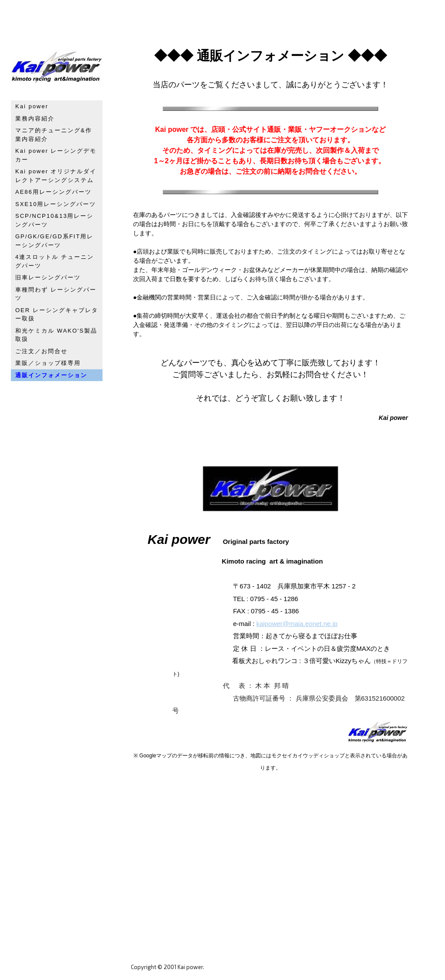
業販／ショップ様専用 (48, 363)
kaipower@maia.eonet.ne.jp (297, 624)
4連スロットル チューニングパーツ (55, 261)
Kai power (32, 106)
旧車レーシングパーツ (48, 277)
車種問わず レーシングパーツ (56, 294)
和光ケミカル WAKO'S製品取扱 (56, 335)
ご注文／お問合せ (41, 351)
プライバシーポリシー (159, 959)
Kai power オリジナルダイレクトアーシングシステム (56, 176)
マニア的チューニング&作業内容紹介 (54, 135)
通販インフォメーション (51, 375)
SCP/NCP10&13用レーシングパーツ (54, 220)
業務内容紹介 (35, 119)
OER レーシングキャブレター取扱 (57, 315)
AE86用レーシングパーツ (53, 192)
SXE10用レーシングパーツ (56, 204)
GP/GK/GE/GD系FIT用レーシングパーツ (54, 241)
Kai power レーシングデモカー (56, 155)
